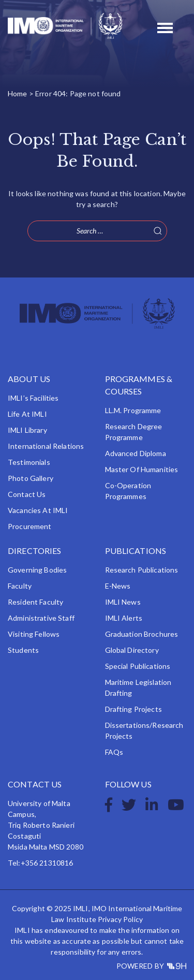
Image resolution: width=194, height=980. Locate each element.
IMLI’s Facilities (33, 398)
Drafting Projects (133, 709)
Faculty (20, 586)
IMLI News (123, 602)
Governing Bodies (37, 570)
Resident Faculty (35, 602)
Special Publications (138, 666)
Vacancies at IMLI (38, 510)
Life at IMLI (27, 414)
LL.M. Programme (133, 410)
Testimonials (29, 462)
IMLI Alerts (124, 618)
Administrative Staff (41, 618)
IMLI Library (27, 430)
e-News (118, 586)
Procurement (30, 526)
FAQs (114, 752)
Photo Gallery (31, 478)
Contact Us (27, 494)
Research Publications (142, 570)
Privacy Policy (120, 919)
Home (18, 93)
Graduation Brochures (142, 634)
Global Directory (132, 650)
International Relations (46, 446)
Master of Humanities (142, 469)
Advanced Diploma (136, 453)
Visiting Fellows (34, 634)
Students (23, 650)
